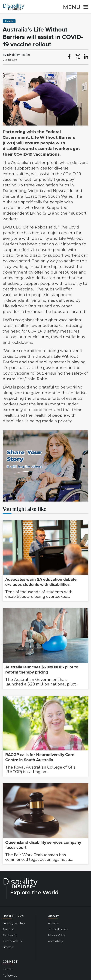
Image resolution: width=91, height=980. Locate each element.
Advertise (8, 929)
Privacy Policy (57, 935)
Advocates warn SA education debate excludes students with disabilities (41, 582)
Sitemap (8, 947)
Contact (8, 969)
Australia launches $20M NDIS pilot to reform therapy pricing (42, 670)
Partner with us (12, 941)
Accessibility (56, 941)
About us (54, 923)
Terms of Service (58, 929)
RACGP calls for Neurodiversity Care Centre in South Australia (40, 757)
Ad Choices (10, 935)
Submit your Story (14, 923)
